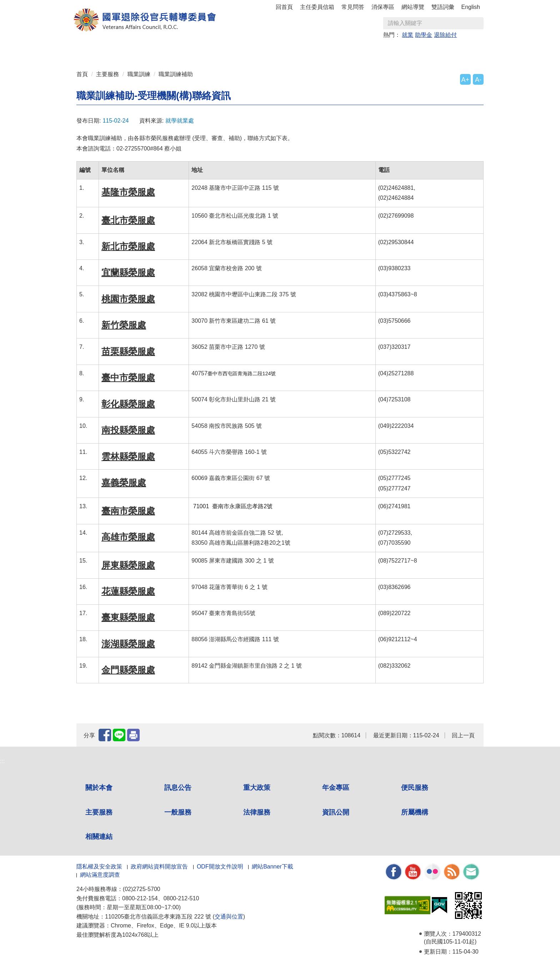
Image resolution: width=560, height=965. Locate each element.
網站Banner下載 (272, 867)
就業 (407, 35)
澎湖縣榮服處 (128, 644)
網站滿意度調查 (100, 875)
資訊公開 (336, 812)
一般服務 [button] (314, 51)
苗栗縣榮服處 (128, 351)
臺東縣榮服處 (128, 617)
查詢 (478, 23)
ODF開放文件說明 (220, 867)
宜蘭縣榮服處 (128, 272)
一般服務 (178, 812)
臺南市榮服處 (128, 511)
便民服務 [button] (246, 51)
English (471, 7)
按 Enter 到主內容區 (32, 5)
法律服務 (257, 812)
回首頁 (284, 7)
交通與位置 (229, 917)
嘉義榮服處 (124, 482)
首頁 (82, 74)
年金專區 (211, 51)
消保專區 (383, 7)
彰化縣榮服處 (128, 404)
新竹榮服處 (124, 325)
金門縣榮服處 (128, 670)
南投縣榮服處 (128, 430)
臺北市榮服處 (128, 220)
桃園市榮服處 (128, 299)
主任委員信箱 (317, 7)
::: (79, 47)
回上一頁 (463, 735)
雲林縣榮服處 (128, 456)
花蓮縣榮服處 (128, 591)
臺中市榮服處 (128, 377)
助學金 (424, 35)
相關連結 (99, 837)
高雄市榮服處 (128, 537)
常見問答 (353, 7)
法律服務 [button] (349, 51)
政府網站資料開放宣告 (159, 867)
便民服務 (415, 788)
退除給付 (445, 35)
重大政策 (177, 51)
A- (478, 80)
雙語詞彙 (443, 7)
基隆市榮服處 (128, 192)
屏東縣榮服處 (128, 565)
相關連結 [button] (451, 51)
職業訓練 (139, 74)
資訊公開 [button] (383, 51)
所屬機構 (415, 812)
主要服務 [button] (280, 51)
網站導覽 (413, 7)
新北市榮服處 (128, 246)
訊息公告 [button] (143, 51)
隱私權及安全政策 (99, 867)
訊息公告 (178, 788)
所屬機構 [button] (417, 51)
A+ (465, 80)
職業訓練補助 (176, 74)
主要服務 (107, 74)
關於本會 (99, 788)
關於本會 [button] (109, 51)
